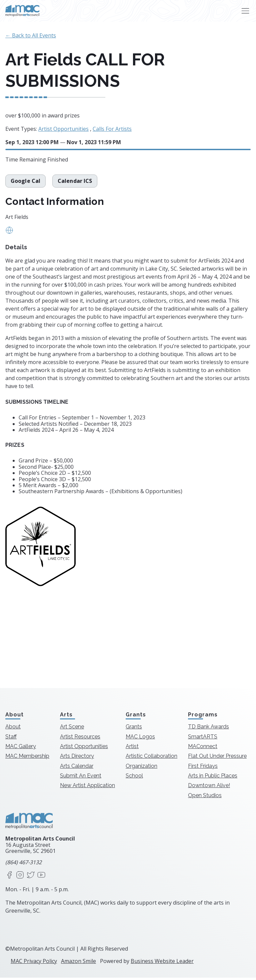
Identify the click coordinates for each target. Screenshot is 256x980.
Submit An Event (81, 778)
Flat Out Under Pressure (217, 758)
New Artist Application (87, 788)
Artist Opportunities (63, 129)
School (134, 778)
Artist (132, 749)
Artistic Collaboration (151, 758)
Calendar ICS (75, 183)
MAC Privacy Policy (34, 963)
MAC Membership (27, 758)
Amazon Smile (78, 963)
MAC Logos (140, 739)
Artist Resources (80, 739)
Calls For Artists (112, 129)
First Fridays (203, 768)
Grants (134, 729)
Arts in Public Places (213, 778)
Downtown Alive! (209, 788)
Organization (141, 768)
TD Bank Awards (208, 729)
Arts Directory (77, 758)
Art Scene (72, 729)
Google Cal (25, 183)
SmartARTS (203, 739)
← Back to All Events (31, 35)
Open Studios (205, 798)
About (13, 729)
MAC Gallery (21, 749)
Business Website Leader (162, 963)
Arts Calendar (77, 768)
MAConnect (203, 749)
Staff (11, 739)
